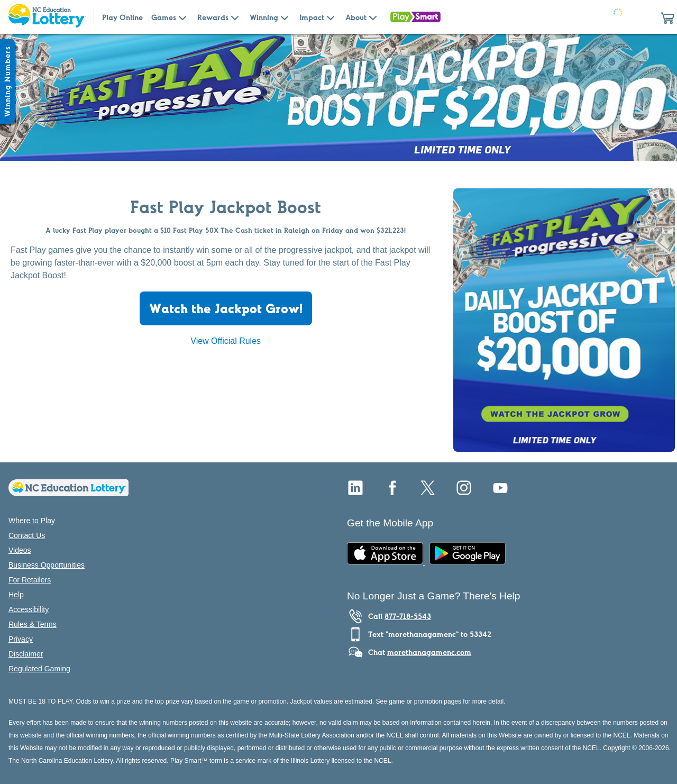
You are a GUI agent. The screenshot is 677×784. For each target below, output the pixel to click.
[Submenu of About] (373, 17)
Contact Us (27, 535)
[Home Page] (47, 17)
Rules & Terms (33, 624)
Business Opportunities (47, 565)
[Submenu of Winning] (285, 17)
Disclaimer (26, 654)
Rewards (213, 17)
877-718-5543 (408, 616)
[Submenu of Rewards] (235, 17)
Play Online (122, 17)
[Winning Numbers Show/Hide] (7, 81)
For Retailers (30, 580)
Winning (264, 17)
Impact (312, 17)
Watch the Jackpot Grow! (226, 308)
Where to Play (32, 521)
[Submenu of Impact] (331, 17)
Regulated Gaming (39, 669)
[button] (667, 17)
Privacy (21, 639)
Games (164, 17)
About (356, 17)
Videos (20, 550)
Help (16, 595)
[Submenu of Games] (182, 17)
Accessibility (29, 609)
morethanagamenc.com (429, 652)
